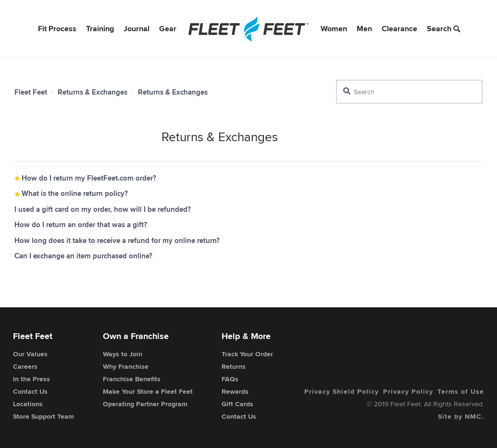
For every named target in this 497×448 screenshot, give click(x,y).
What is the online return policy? (75, 194)
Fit (57, 29)
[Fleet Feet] (248, 29)
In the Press (31, 379)
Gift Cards (237, 404)
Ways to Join (123, 354)
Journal (137, 29)
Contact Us (30, 391)
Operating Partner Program (145, 404)
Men (364, 29)
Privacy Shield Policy (342, 391)
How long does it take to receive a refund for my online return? (117, 241)
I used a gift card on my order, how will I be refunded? (103, 209)
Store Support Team (43, 416)
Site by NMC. (461, 416)
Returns (234, 366)
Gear (168, 29)
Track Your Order (247, 354)
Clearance (399, 29)
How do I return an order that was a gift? (81, 225)
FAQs (230, 379)
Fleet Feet (31, 92)
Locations (28, 404)
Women (334, 29)
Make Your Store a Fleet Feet (148, 391)
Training (100, 29)
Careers (25, 366)
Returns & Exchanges (93, 92)
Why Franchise (126, 366)
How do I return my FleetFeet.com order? (89, 178)
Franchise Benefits (132, 379)
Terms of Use (461, 391)
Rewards (235, 391)
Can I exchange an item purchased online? (83, 256)
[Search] (409, 92)
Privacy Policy (408, 391)
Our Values (30, 354)
